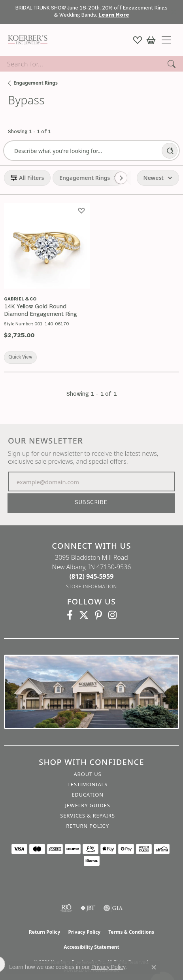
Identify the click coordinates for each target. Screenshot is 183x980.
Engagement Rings (36, 83)
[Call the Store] (92, 576)
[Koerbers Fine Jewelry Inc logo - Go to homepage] (26, 40)
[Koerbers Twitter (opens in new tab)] (84, 615)
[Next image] (83, 246)
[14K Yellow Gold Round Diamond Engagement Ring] (47, 311)
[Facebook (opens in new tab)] (70, 615)
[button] (138, 40)
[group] (47, 246)
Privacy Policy (84, 932)
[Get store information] (91, 586)
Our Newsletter (45, 441)
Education (88, 795)
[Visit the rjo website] (66, 908)
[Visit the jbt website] (88, 908)
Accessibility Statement (91, 947)
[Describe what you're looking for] (82, 151)
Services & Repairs (87, 816)
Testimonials (88, 784)
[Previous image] (10, 246)
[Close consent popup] (154, 967)
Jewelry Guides (87, 805)
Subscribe (91, 503)
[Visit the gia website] (113, 908)
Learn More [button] (114, 15)
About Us (87, 774)
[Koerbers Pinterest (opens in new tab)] (98, 615)
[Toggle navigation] (169, 40)
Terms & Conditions (131, 932)
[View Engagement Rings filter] (85, 178)
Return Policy (88, 826)
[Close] (173, 12)
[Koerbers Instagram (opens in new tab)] (112, 615)
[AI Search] (170, 151)
